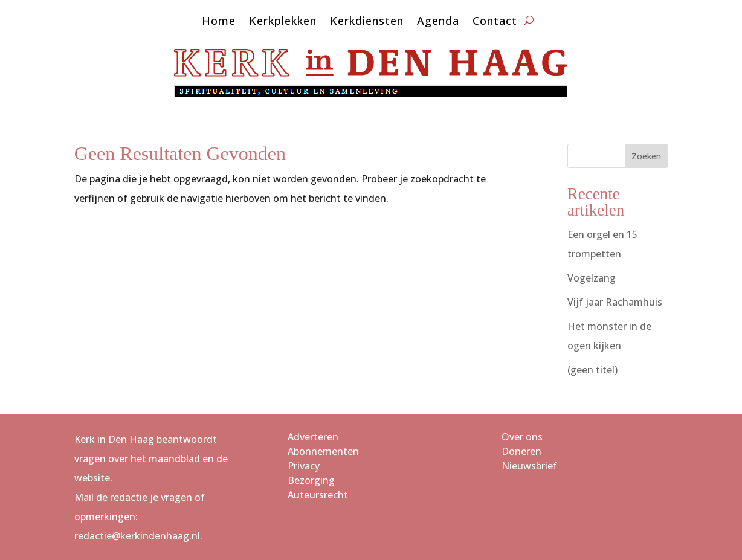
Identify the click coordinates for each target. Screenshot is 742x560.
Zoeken (646, 156)
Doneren (521, 451)
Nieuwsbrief (529, 466)
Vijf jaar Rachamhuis (615, 302)
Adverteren (313, 437)
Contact (495, 22)
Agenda (438, 22)
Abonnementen (323, 451)
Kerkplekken (283, 22)
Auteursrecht (318, 495)
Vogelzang (592, 278)
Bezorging (311, 480)
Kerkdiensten (367, 22)
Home (219, 22)
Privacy (304, 466)
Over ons (522, 437)
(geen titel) (592, 370)
